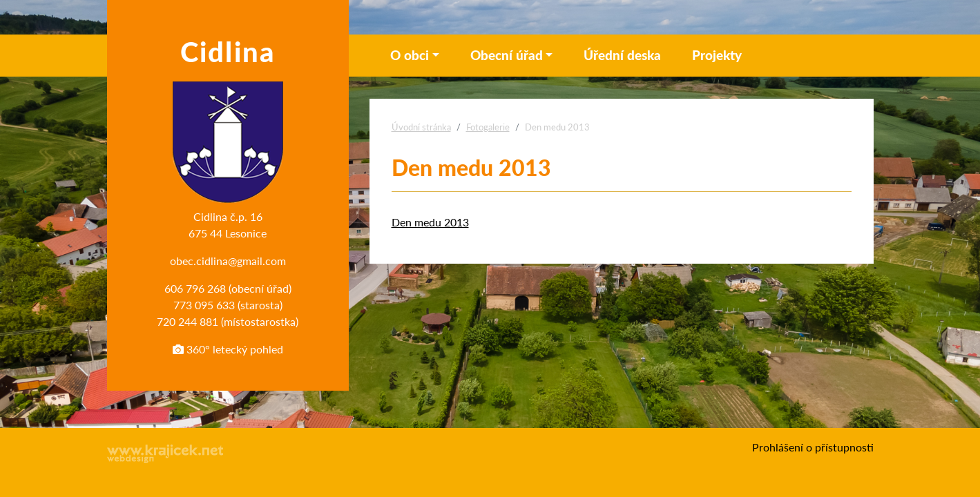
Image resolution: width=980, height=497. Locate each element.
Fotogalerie (488, 127)
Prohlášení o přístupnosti (813, 447)
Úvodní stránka (421, 127)
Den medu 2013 (430, 222)
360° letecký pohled (228, 349)
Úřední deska (622, 55)
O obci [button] (410, 55)
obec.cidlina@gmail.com (228, 261)
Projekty (717, 55)
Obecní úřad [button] (507, 55)
